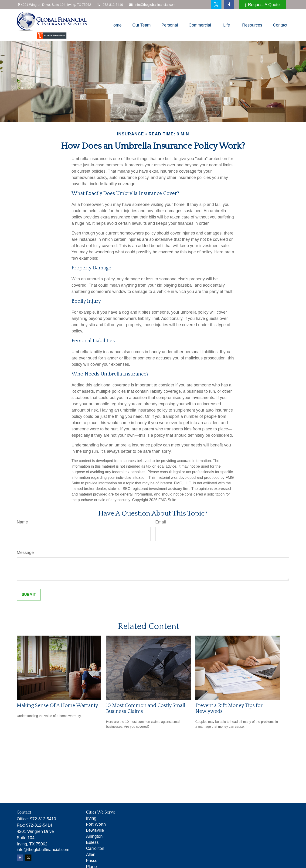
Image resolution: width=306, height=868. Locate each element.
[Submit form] (29, 595)
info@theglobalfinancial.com (152, 5)
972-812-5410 (110, 5)
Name (22, 522)
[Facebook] (229, 5)
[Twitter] (216, 5)
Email (161, 522)
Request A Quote (262, 5)
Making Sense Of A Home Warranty (57, 705)
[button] (116, 25)
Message (25, 553)
